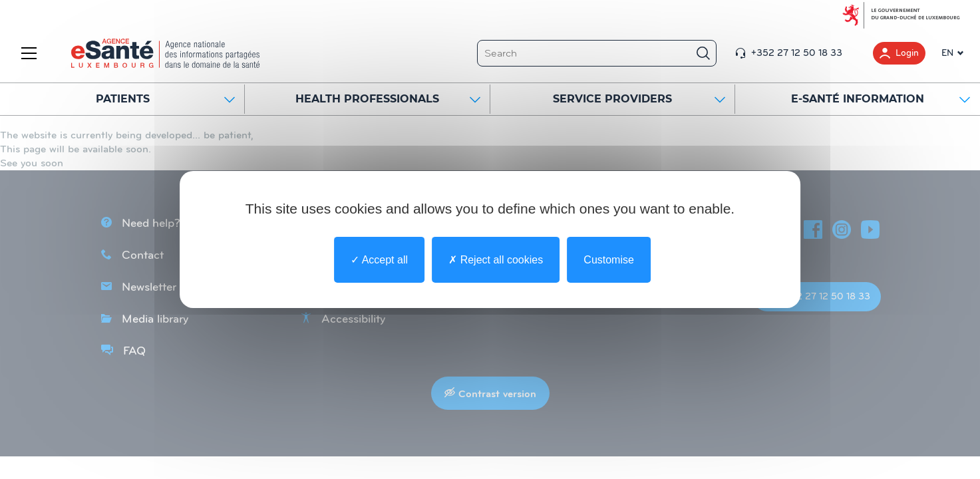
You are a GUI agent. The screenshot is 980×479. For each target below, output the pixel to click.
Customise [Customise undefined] (609, 260)
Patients (166, 99)
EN (947, 53)
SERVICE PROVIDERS (639, 99)
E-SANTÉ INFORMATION (881, 99)
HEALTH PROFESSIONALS (388, 99)
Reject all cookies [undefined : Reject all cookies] (496, 260)
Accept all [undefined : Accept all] (379, 260)
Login (899, 53)
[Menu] (32, 53)
